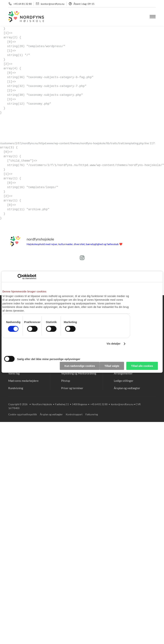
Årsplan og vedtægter (127, 388)
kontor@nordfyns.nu (53, 4)
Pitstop (66, 381)
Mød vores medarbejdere (23, 381)
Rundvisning (16, 388)
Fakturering (92, 414)
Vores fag (14, 373)
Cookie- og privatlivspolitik (23, 414)
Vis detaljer (113, 343)
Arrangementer (123, 373)
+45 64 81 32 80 (23, 4)
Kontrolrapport (74, 414)
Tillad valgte (112, 366)
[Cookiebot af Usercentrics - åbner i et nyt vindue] (20, 277)
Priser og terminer (72, 388)
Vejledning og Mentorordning (79, 373)
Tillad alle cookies (142, 366)
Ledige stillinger (124, 381)
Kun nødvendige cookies (80, 366)
